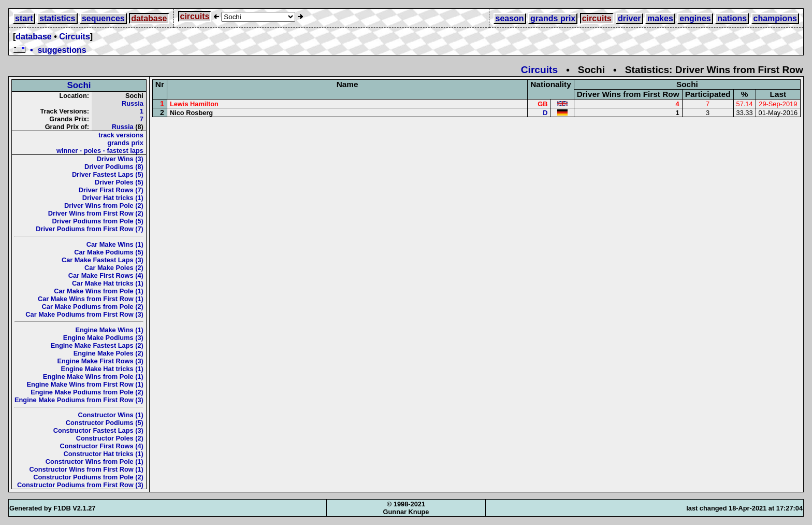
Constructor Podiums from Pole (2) (88, 477)
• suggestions (50, 50)
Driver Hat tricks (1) (113, 198)
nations (732, 18)
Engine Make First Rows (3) (100, 361)
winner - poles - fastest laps (100, 151)
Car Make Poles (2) (114, 268)
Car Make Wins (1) (115, 244)
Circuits (75, 37)
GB (542, 104)
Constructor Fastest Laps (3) (98, 430)
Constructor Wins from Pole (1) (95, 462)
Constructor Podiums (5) (105, 423)
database (149, 18)
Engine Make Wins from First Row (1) (85, 384)
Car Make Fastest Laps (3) (103, 260)
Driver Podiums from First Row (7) (90, 229)
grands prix (553, 18)
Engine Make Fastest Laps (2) (97, 345)
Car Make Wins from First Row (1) (91, 299)
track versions (121, 135)
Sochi (79, 85)
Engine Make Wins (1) (109, 330)
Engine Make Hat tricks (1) (102, 369)
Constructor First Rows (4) (101, 446)
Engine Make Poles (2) (108, 353)
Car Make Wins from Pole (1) (99, 291)
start (24, 18)
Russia (133, 103)
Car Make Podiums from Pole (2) (93, 307)
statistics (57, 18)
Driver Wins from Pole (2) (104, 205)
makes (660, 18)
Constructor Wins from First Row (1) (86, 469)
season (510, 18)
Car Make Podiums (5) (109, 252)
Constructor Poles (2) (110, 438)
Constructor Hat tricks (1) (104, 454)
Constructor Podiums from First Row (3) (80, 485)
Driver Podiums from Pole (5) (98, 221)
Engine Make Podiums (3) (103, 338)
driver (629, 18)
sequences (103, 18)
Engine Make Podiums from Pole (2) (87, 392)
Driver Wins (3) (120, 159)
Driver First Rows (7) (111, 190)
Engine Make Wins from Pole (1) (93, 377)
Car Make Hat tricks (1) (108, 283)
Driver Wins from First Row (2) (96, 213)
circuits (195, 16)
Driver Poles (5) (119, 182)
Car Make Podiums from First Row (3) (84, 314)
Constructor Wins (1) (110, 415)
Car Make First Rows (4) (106, 275)
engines (695, 18)
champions (775, 18)
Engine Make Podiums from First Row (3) (79, 400)
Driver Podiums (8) (114, 167)
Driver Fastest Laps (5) (108, 174)
